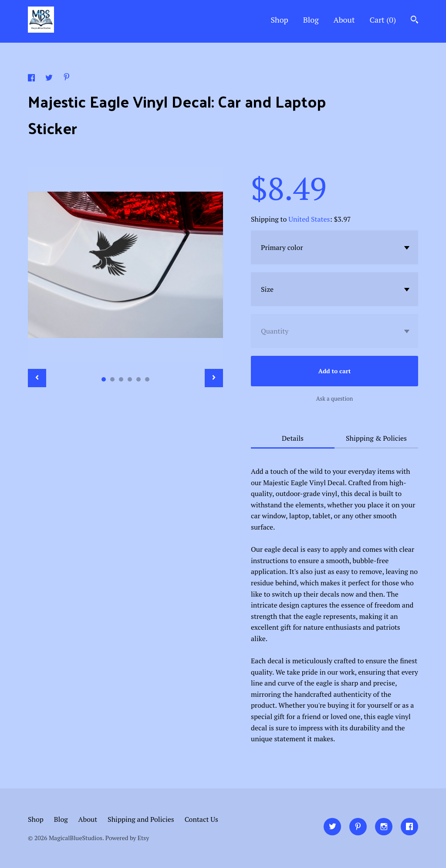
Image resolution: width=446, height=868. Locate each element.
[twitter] (332, 827)
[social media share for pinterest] (67, 78)
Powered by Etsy (127, 838)
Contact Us (201, 819)
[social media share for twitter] (50, 79)
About (344, 20)
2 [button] (112, 379)
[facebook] (409, 827)
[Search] (414, 21)
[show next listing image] (214, 378)
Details (293, 438)
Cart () (383, 20)
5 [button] (139, 379)
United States (309, 219)
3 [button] (121, 379)
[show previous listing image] (37, 378)
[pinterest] (358, 827)
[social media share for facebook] (32, 79)
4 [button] (130, 379)
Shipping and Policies (141, 819)
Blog (311, 20)
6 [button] (147, 379)
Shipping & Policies (376, 438)
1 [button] (104, 379)
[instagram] (384, 827)
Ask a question (335, 399)
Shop (279, 20)
